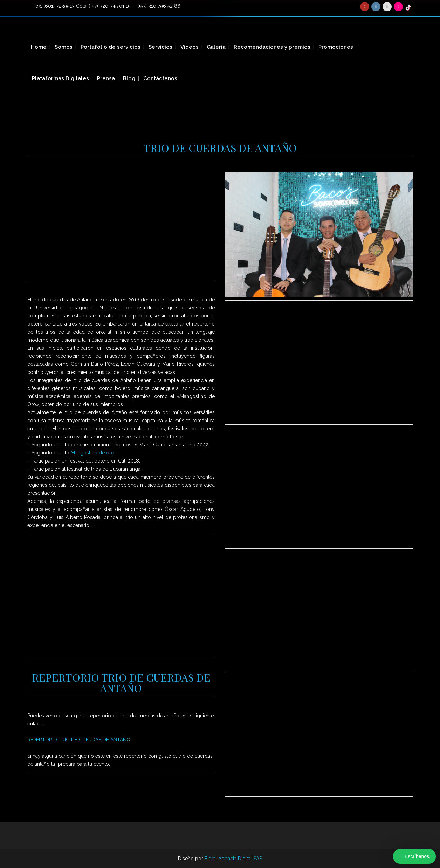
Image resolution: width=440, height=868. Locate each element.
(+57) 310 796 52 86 (159, 6)
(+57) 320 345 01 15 (109, 6)
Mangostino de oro (92, 453)
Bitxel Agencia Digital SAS (233, 859)
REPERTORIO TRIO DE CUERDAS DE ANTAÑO (79, 740)
